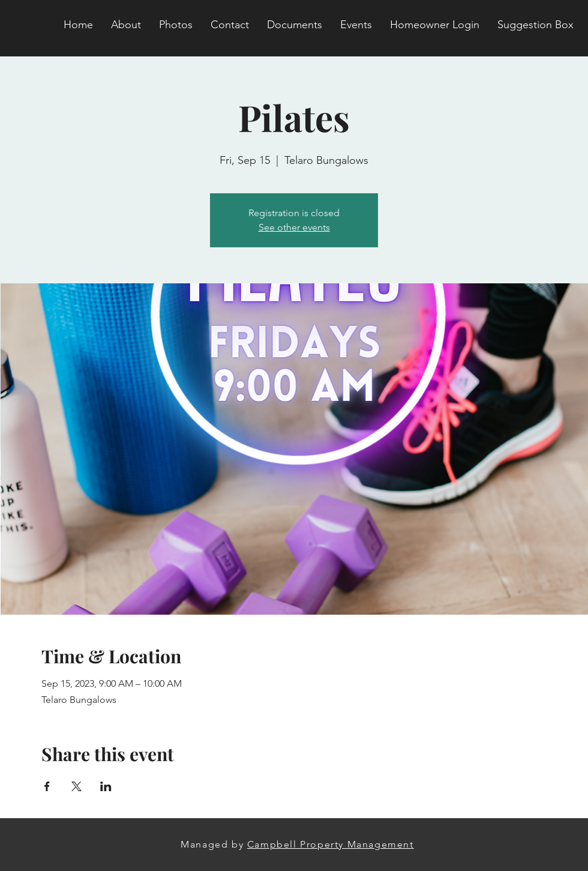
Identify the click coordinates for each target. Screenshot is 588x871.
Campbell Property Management (331, 844)
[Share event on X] (76, 786)
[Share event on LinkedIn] (106, 786)
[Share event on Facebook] (47, 786)
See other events (294, 227)
